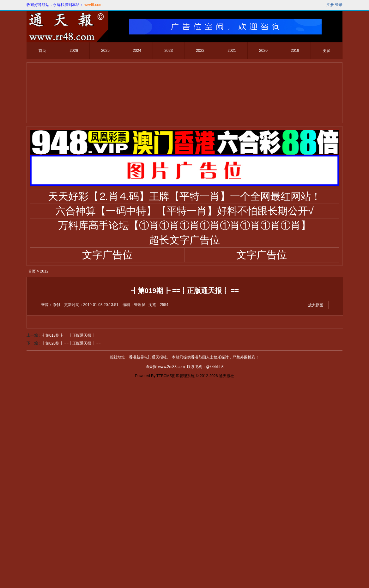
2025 (105, 51)
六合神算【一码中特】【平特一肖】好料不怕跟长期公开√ (184, 211)
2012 (44, 271)
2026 (74, 51)
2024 (137, 51)
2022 (200, 51)
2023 (169, 51)
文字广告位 (107, 255)
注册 (330, 5)
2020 (263, 51)
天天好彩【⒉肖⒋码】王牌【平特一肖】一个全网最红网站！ (184, 196)
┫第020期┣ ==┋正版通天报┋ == (71, 550)
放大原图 (316, 305)
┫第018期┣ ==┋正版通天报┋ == (71, 542)
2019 (295, 51)
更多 (327, 51)
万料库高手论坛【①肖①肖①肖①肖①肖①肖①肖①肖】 (184, 225)
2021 (232, 51)
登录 (339, 5)
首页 (42, 51)
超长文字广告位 (184, 240)
